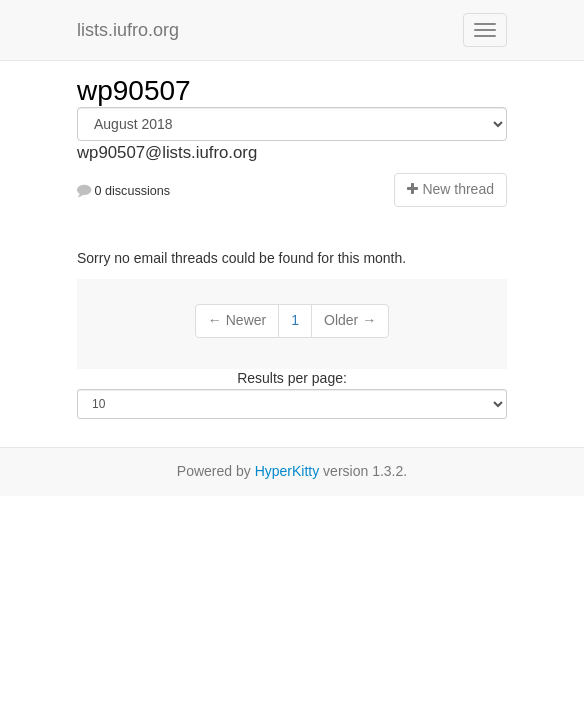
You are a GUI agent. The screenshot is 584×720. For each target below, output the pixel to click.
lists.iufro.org (128, 30)
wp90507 (134, 90)
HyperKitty (287, 471)
